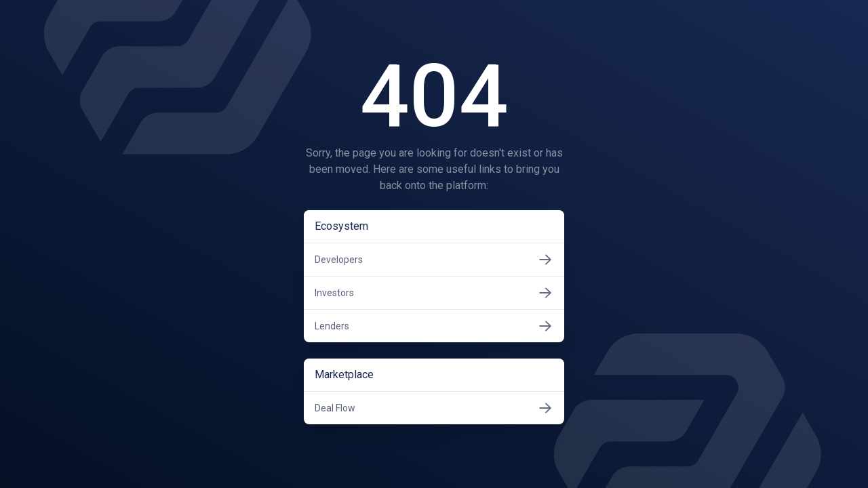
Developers (434, 260)
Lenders (434, 326)
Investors (434, 293)
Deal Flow (434, 408)
